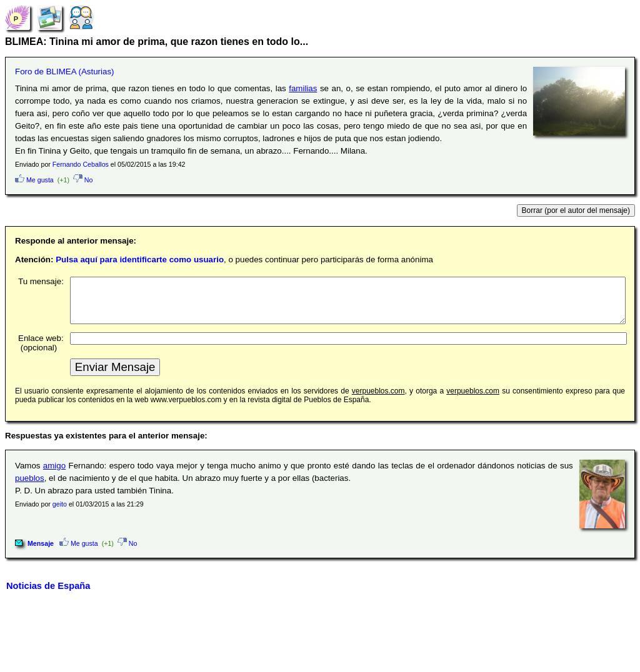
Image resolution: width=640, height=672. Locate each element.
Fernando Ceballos (81, 164)
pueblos (30, 487)
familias (303, 88)
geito (60, 513)
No (83, 180)
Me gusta (34, 180)
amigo (54, 475)
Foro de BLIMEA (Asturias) (65, 72)
